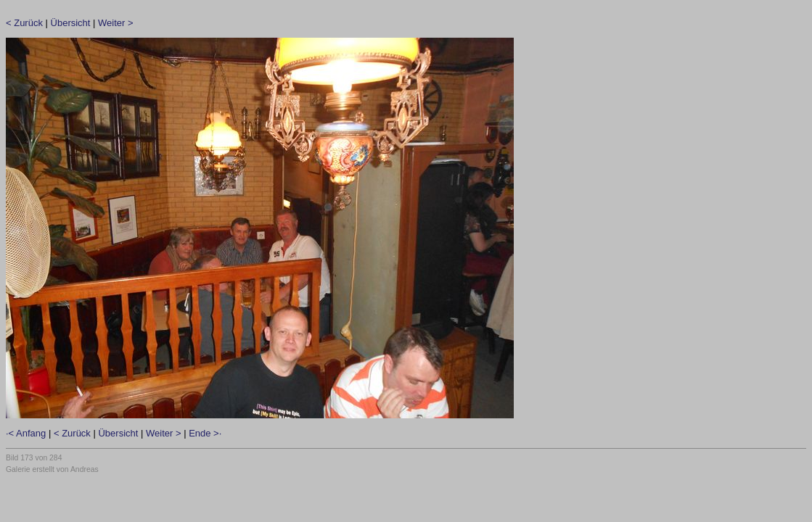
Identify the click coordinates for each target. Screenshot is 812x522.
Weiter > (116, 23)
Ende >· (205, 433)
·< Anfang (26, 433)
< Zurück (24, 23)
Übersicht (71, 23)
